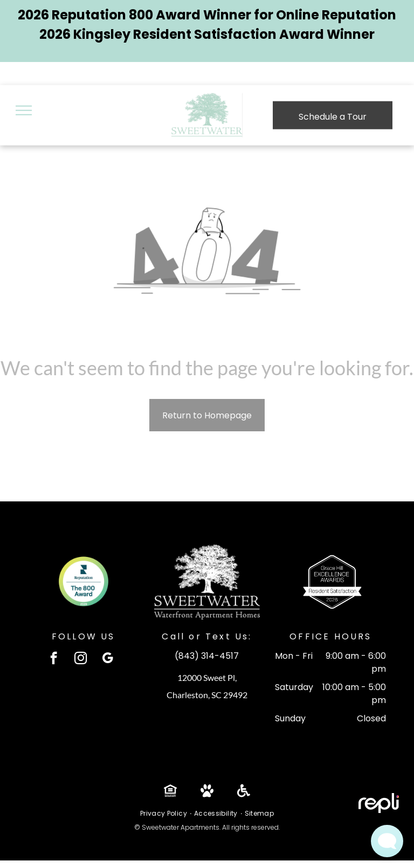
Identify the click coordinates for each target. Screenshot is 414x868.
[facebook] (54, 659)
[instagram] (81, 659)
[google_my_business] (108, 659)
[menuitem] (164, 814)
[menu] (24, 111)
